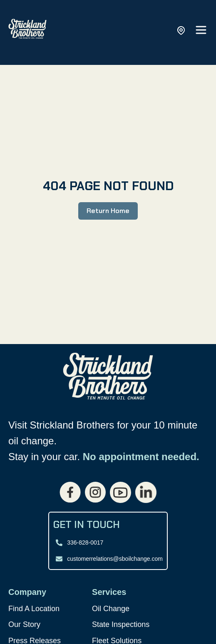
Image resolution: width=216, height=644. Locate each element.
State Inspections (121, 624)
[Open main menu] (201, 31)
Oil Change (111, 609)
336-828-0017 (85, 542)
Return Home (108, 211)
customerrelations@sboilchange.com (115, 559)
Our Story (24, 624)
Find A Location (34, 609)
